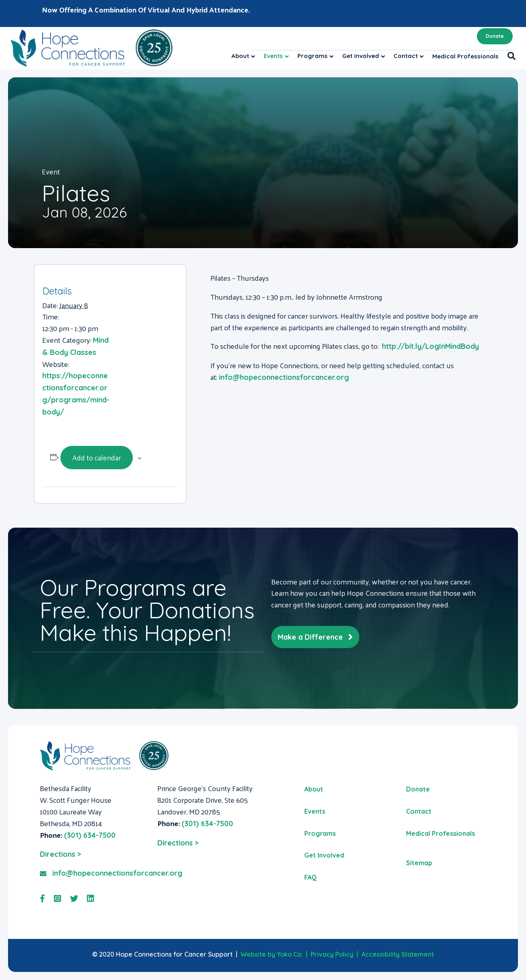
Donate (495, 36)
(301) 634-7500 (90, 835)
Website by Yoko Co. (272, 954)
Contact (406, 56)
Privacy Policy (332, 954)
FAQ (310, 877)
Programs (313, 56)
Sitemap (419, 863)
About (240, 56)
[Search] (509, 56)
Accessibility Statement (398, 954)
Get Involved (361, 56)
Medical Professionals (465, 56)
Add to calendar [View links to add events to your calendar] (97, 457)
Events (273, 56)
